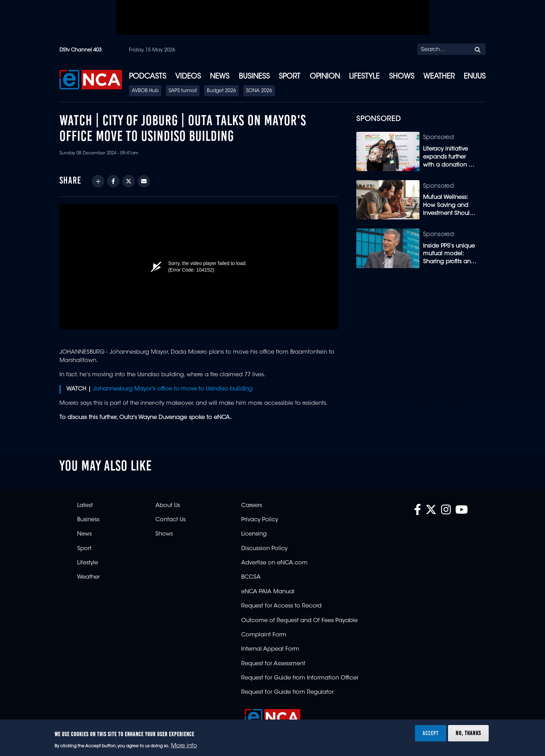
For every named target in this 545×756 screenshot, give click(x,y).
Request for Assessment (273, 664)
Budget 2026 (221, 91)
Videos (188, 77)
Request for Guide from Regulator (287, 692)
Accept (431, 733)
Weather (439, 77)
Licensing (254, 534)
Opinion (325, 77)
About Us (168, 506)
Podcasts (148, 77)
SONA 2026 (259, 91)
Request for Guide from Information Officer (300, 678)
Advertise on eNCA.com (274, 563)
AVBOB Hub (145, 91)
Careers (252, 506)
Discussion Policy (264, 549)
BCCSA (251, 577)
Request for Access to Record (281, 606)
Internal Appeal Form (270, 649)
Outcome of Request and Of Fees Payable (299, 621)
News (220, 77)
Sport (290, 77)
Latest (85, 506)
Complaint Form (264, 635)
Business (254, 77)
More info (184, 746)
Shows (402, 77)
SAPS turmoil (183, 91)
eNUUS (475, 77)
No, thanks (468, 733)
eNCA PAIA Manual (268, 592)
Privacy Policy (260, 520)
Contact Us (170, 520)
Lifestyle (364, 77)
